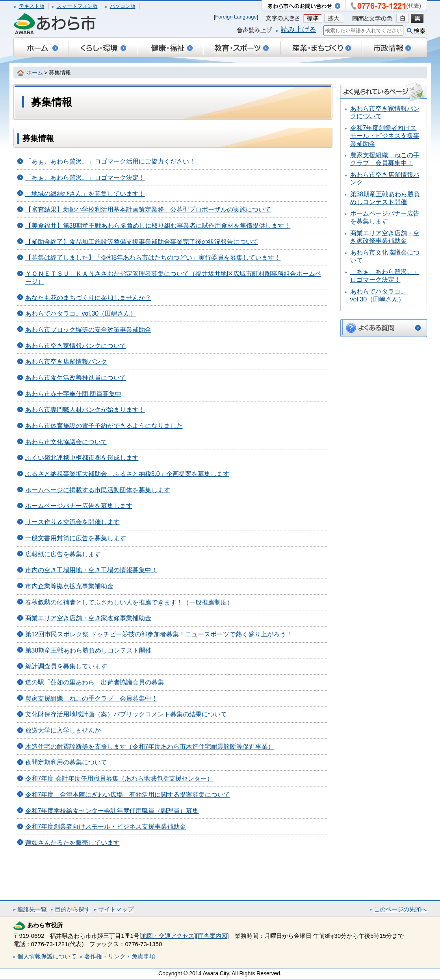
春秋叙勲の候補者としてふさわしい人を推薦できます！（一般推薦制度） (129, 602)
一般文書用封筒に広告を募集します (76, 538)
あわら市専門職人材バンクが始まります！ (85, 410)
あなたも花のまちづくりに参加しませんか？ (88, 298)
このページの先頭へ (400, 909)
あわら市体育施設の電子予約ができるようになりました (104, 426)
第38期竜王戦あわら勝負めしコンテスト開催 (89, 650)
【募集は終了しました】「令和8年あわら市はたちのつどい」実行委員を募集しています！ (153, 258)
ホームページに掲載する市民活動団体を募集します (98, 490)
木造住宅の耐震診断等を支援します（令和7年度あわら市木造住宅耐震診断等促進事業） (150, 747)
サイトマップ (116, 909)
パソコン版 (123, 6)
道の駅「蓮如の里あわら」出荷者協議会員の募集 (95, 682)
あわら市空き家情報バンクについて (76, 346)
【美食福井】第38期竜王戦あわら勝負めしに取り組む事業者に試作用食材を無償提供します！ (158, 226)
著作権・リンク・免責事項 (120, 956)
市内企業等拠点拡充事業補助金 (69, 586)
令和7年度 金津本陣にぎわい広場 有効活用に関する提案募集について (128, 795)
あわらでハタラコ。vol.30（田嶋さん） (81, 313)
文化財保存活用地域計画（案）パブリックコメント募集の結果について (126, 714)
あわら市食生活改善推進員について (76, 378)
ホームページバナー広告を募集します (79, 506)
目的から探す (72, 909)
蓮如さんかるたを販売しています (72, 843)
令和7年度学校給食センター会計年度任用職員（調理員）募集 (112, 811)
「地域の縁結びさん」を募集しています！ (85, 194)
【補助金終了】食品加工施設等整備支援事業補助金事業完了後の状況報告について (142, 242)
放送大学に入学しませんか (63, 730)
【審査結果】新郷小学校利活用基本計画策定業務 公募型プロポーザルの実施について (148, 209)
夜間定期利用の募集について (66, 762)
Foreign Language (236, 17)
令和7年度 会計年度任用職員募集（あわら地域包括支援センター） (119, 778)
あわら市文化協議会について (66, 442)
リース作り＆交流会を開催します (72, 522)
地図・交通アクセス (168, 936)
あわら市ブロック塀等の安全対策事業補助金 (88, 330)
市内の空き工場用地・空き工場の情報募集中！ (91, 570)
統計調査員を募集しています (66, 666)
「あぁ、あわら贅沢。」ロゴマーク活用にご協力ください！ (110, 161)
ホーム (35, 73)
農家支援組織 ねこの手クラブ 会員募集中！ (91, 698)
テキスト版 (32, 6)
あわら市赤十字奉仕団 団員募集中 (73, 394)
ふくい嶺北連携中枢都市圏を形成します (82, 458)
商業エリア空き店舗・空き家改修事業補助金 (88, 618)
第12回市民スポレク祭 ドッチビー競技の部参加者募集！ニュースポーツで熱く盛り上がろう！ (159, 634)
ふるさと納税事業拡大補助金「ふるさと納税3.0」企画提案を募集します (127, 474)
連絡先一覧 (32, 909)
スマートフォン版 (77, 6)
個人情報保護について (47, 956)
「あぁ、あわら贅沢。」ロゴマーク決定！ (85, 178)
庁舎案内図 (213, 936)
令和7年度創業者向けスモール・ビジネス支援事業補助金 (106, 827)
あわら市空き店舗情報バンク (66, 362)
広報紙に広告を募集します (63, 554)
